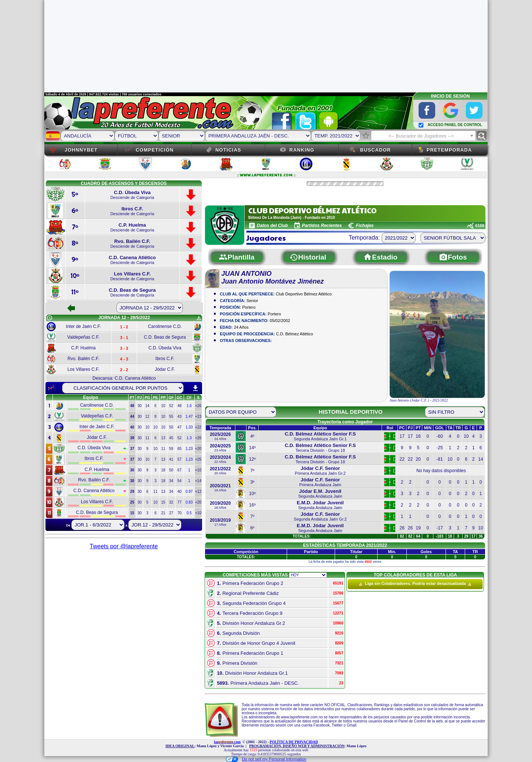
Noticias (228, 150)
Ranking (302, 150)
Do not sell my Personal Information (266, 759)
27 (171, 513)
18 (163, 470)
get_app (199, 318)
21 (163, 513)
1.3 (189, 438)
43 (179, 416)
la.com (227, 742)
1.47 (189, 416)
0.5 (189, 513)
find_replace (482, 136)
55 (171, 416)
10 (163, 406)
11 (147, 438)
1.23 (189, 449)
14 (147, 406)
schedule (50, 318)
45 (171, 438)
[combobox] (423, 136)
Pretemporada (449, 150)
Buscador (376, 150)
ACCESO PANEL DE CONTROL (455, 125)
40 (179, 492)
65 (179, 449)
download (195, 388)
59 (171, 449)
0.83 (189, 502)
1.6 (189, 406)
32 (171, 502)
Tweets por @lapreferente (124, 546)
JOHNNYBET (81, 150)
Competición (155, 150)
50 (171, 427)
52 (171, 406)
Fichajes (365, 226)
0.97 (189, 492)
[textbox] (423, 136)
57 (179, 459)
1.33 (189, 427)
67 (179, 470)
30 (139, 406)
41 (171, 459)
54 (179, 481)
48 (179, 406)
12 (147, 416)
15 (163, 502)
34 (171, 481)
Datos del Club (272, 226)
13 (163, 438)
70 (179, 513)
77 (179, 502)
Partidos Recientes (322, 226)
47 (179, 427)
